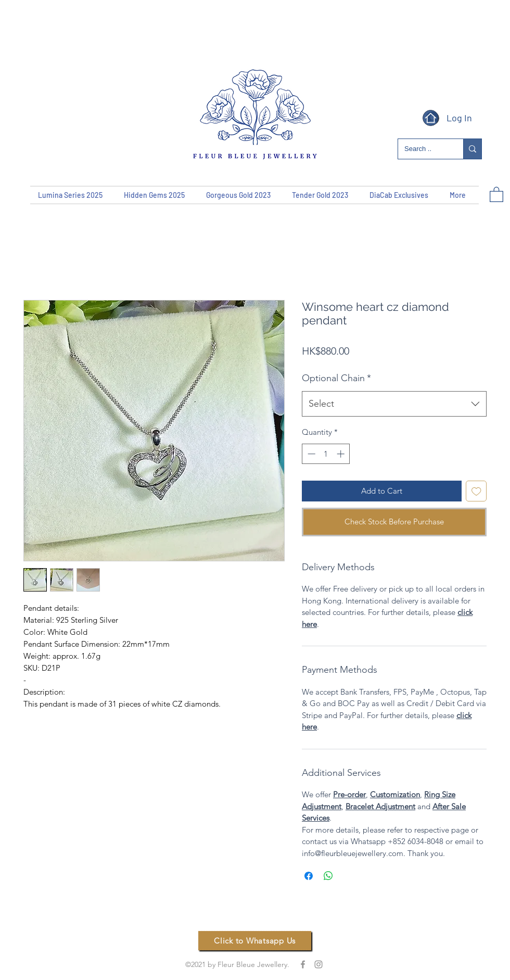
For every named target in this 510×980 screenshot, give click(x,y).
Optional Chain (336, 378)
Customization (395, 794)
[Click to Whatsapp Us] (255, 941)
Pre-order (349, 794)
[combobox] (394, 404)
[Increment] (342, 454)
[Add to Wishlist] (476, 491)
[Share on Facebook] (309, 876)
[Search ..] (423, 149)
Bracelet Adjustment (380, 806)
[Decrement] (310, 454)
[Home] (431, 118)
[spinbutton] (326, 454)
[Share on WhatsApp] (328, 876)
